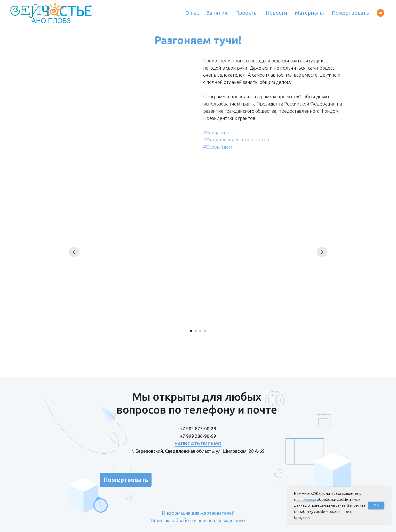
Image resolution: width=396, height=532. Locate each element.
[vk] (381, 13)
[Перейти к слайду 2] (196, 331)
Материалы (310, 13)
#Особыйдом (218, 147)
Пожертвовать (350, 13)
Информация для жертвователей (198, 513)
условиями (306, 499)
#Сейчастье (216, 133)
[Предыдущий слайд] (74, 252)
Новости (276, 13)
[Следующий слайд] (322, 252)
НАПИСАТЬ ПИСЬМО (198, 444)
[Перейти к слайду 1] (191, 331)
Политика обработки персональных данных (198, 520)
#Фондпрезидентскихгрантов (236, 140)
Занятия (217, 13)
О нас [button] (192, 13)
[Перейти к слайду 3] (200, 331)
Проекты (247, 13)
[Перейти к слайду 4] (205, 331)
